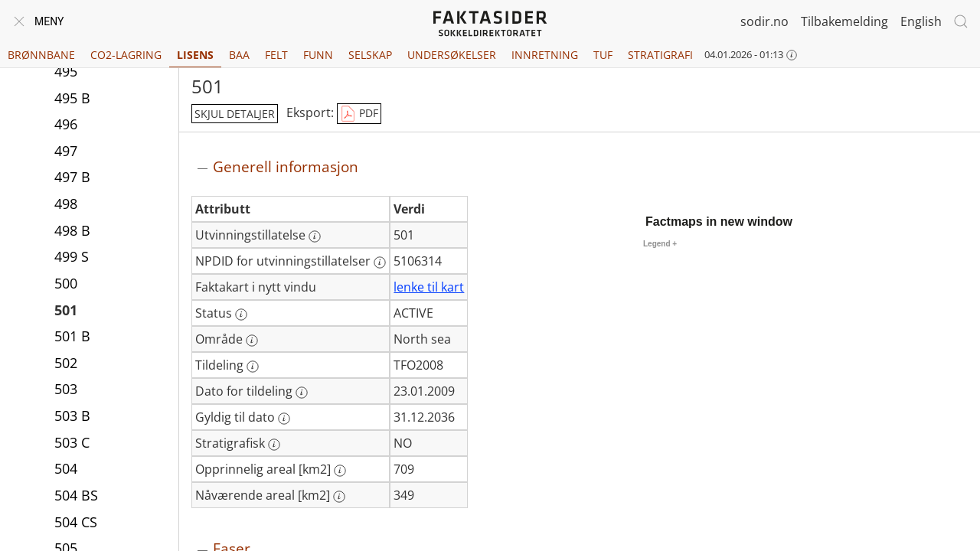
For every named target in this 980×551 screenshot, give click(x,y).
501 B (72, 336)
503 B (72, 416)
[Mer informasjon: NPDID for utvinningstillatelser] (380, 262)
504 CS (76, 522)
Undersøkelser (452, 55)
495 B (72, 98)
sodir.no (764, 21)
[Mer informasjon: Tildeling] (253, 367)
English (921, 21)
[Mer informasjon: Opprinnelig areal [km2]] (340, 471)
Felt (276, 55)
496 (66, 124)
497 (66, 151)
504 (66, 468)
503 (66, 389)
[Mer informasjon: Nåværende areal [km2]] (339, 497)
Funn (318, 55)
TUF (603, 55)
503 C (72, 442)
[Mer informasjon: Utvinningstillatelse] (315, 236)
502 (66, 363)
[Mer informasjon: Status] (241, 315)
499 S (72, 256)
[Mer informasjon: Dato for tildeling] (302, 393)
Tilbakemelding (844, 21)
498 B (72, 230)
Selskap (370, 55)
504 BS (76, 495)
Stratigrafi (660, 55)
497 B (72, 177)
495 (66, 71)
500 (66, 283)
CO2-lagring (126, 55)
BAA (239, 55)
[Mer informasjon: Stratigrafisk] (274, 445)
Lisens (195, 55)
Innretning (545, 55)
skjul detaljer (235, 114)
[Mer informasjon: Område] (252, 341)
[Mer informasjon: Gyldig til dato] (284, 419)
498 (66, 204)
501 (66, 310)
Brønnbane (41, 55)
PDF (359, 114)
